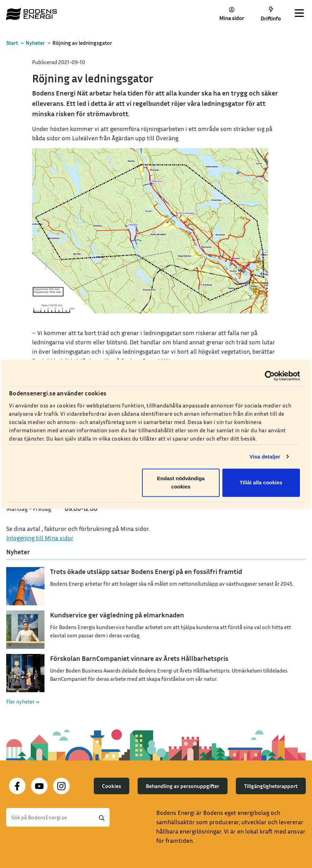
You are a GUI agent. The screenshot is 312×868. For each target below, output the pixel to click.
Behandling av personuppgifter (183, 786)
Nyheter (35, 43)
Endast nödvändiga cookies (181, 483)
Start (12, 43)
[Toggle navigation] (299, 14)
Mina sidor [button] (232, 14)
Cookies (112, 786)
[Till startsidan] (31, 14)
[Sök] (58, 817)
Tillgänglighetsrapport (271, 786)
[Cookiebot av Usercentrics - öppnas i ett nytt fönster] (270, 376)
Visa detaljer (265, 457)
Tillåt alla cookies (261, 483)
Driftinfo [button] (271, 14)
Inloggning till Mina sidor (40, 538)
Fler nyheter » (23, 702)
